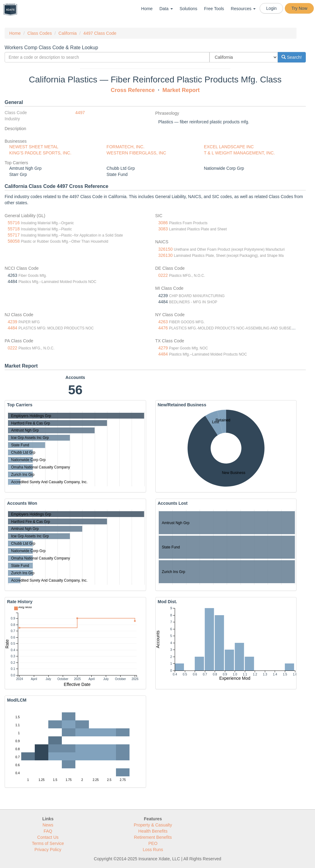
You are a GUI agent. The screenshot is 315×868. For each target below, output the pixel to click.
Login (271, 8)
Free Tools (214, 9)
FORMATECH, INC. (125, 147)
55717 (14, 235)
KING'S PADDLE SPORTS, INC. (40, 153)
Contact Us (48, 837)
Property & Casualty (153, 825)
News (48, 825)
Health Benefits (153, 831)
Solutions (189, 9)
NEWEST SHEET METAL (34, 147)
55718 (14, 229)
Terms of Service (48, 843)
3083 (163, 229)
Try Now (299, 8)
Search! (292, 57)
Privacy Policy (48, 850)
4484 (12, 328)
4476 (163, 328)
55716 (14, 223)
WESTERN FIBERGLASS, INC (136, 153)
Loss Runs (153, 850)
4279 (163, 348)
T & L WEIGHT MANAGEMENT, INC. (239, 153)
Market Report (181, 90)
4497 (80, 113)
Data (166, 9)
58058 (14, 241)
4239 (12, 322)
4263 (163, 322)
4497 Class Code (100, 33)
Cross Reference (133, 90)
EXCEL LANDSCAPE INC (229, 147)
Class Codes (40, 33)
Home (147, 9)
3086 (163, 223)
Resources (243, 9)
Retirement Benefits (153, 837)
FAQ (48, 831)
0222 (163, 275)
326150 (166, 249)
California (68, 33)
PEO (153, 843)
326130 (166, 255)
